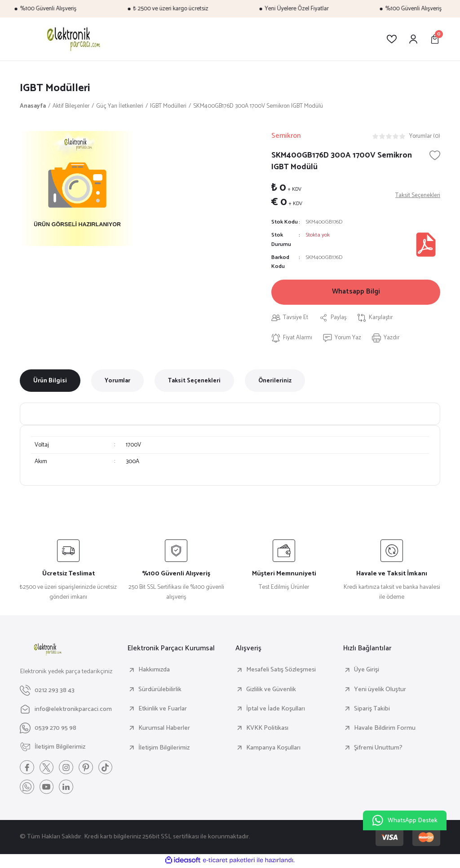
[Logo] (72, 39)
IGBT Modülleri (55, 88)
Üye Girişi (367, 671)
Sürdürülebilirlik (160, 690)
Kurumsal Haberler (164, 729)
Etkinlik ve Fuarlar (163, 710)
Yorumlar (117, 381)
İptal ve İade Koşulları (276, 710)
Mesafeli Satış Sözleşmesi (281, 671)
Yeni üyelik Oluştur (380, 690)
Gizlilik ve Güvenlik (271, 690)
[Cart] (435, 39)
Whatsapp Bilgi (356, 292)
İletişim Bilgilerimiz (164, 749)
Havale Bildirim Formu (385, 729)
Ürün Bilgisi (50, 381)
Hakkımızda (154, 671)
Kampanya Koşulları (273, 749)
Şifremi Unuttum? (378, 749)
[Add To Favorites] (435, 155)
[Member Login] (413, 39)
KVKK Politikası (267, 729)
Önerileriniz (275, 381)
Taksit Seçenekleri (194, 381)
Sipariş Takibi (372, 710)
